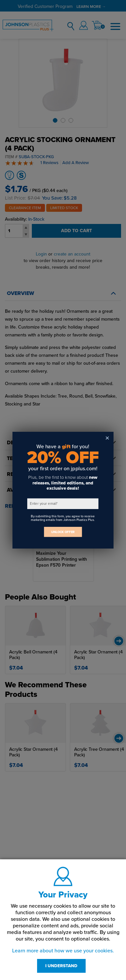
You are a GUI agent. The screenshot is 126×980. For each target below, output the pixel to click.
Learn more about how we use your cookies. (63, 951)
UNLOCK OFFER (63, 532)
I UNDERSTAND (61, 966)
